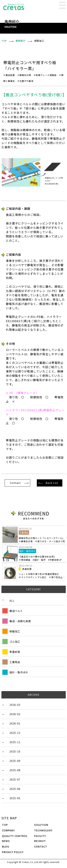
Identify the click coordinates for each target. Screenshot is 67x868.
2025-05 (15, 798)
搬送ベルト (16, 611)
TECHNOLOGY (43, 830)
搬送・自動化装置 (20, 621)
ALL (12, 601)
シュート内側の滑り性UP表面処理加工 (42, 576)
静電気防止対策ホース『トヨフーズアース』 (42, 540)
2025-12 (15, 733)
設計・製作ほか (19, 672)
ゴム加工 (15, 642)
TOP (5, 825)
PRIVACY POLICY (13, 852)
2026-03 (15, 705)
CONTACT (41, 846)
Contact (15, 483)
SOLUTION (41, 825)
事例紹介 (21, 41)
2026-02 (15, 714)
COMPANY (8, 830)
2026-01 (15, 723)
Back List (52, 483)
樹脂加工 (15, 631)
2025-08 (15, 770)
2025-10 (15, 751)
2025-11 (15, 742)
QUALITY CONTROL (15, 836)
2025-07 (15, 779)
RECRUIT (40, 841)
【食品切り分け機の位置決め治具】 (40, 558)
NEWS (6, 841)
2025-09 (15, 761)
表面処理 (15, 652)
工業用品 (15, 662)
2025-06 (15, 789)
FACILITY (40, 836)
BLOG (6, 846)
